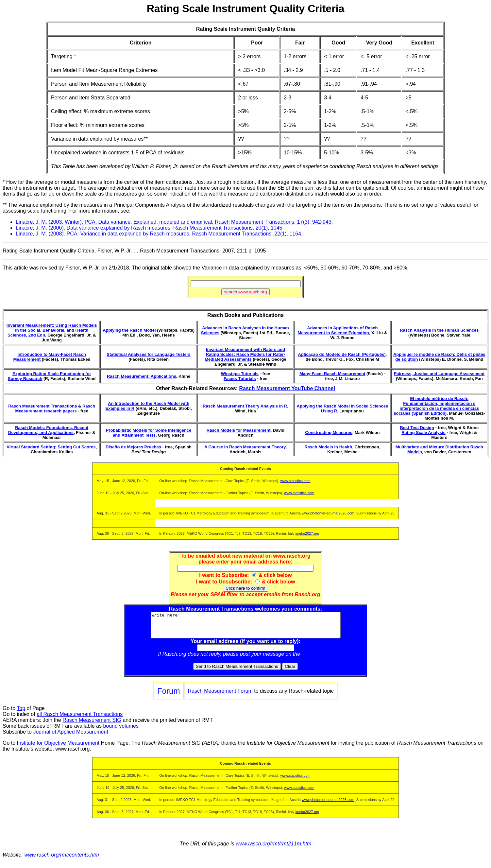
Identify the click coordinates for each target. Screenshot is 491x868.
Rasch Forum (317, 659)
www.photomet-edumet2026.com (328, 513)
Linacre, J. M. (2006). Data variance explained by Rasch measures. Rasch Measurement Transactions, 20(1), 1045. (150, 228)
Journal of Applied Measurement (70, 737)
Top (21, 713)
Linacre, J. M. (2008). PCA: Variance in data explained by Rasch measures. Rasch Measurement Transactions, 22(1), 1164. (159, 234)
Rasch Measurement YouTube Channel (287, 388)
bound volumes (121, 731)
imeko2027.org (307, 533)
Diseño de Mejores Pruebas (133, 447)
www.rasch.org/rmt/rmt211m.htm (273, 849)
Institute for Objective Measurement (58, 748)
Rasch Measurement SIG (92, 725)
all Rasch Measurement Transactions (80, 719)
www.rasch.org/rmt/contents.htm (62, 860)
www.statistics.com (295, 481)
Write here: (246, 628)
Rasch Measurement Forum (220, 696)
